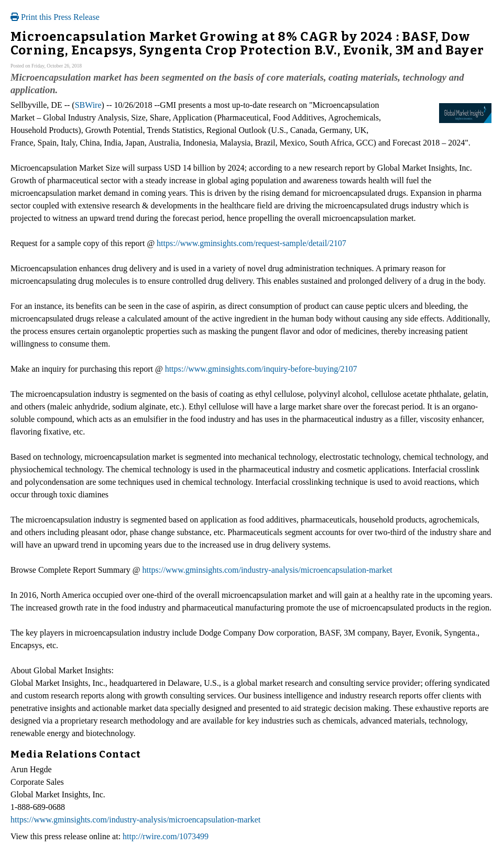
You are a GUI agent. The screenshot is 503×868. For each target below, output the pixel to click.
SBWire (88, 105)
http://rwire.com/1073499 (166, 836)
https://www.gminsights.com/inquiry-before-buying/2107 (261, 369)
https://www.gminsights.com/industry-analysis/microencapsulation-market (267, 570)
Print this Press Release (55, 17)
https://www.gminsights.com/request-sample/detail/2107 (251, 243)
